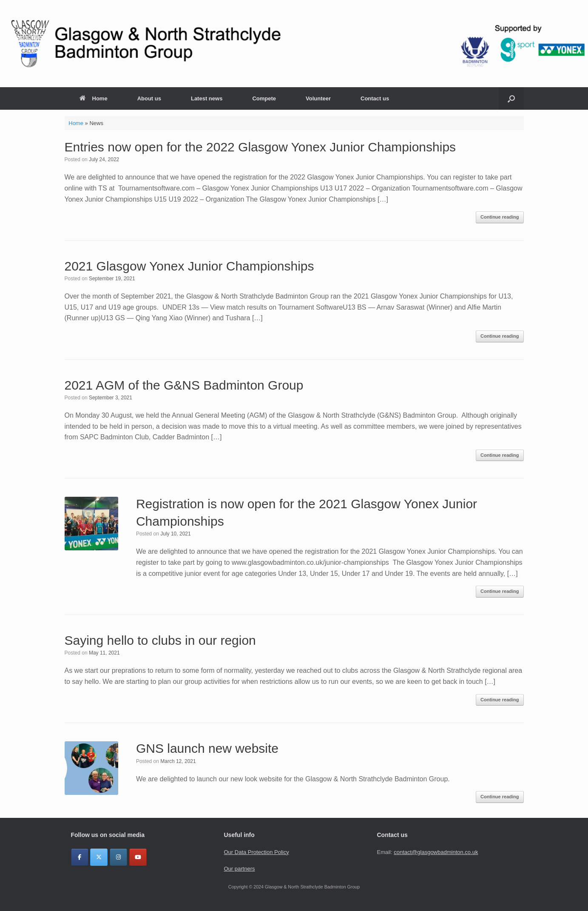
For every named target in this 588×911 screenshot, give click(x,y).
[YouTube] (138, 857)
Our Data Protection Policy (256, 852)
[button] (511, 98)
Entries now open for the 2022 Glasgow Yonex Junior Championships (260, 147)
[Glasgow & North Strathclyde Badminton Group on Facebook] (80, 857)
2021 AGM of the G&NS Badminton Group (184, 385)
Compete (264, 98)
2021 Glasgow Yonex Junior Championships (189, 266)
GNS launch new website (207, 748)
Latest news (207, 98)
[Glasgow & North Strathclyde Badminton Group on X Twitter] (99, 857)
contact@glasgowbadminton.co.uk (436, 852)
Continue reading (500, 217)
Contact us (375, 98)
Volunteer (318, 98)
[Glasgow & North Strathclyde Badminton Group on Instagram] (118, 857)
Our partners (239, 869)
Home (94, 98)
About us (149, 98)
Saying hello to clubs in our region (160, 640)
